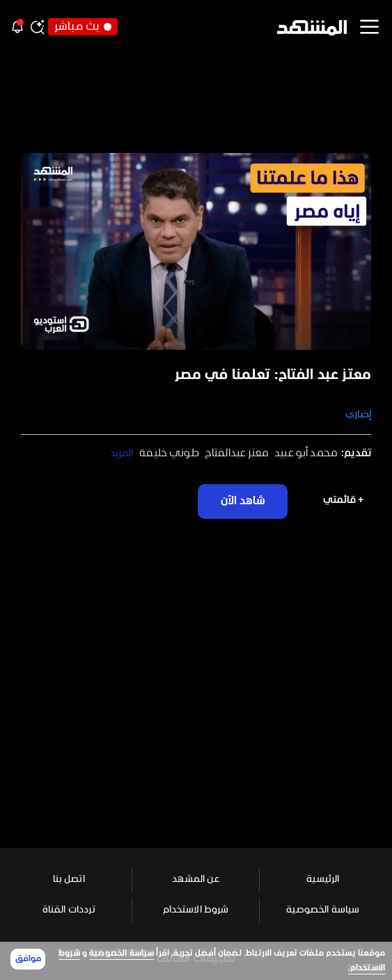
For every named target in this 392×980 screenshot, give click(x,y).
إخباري (358, 415)
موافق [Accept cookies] (28, 959)
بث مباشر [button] (83, 27)
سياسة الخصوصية (121, 954)
